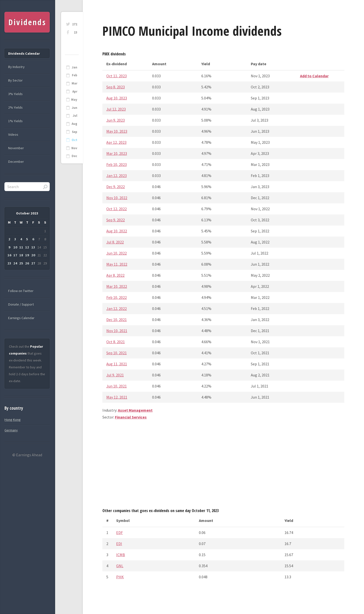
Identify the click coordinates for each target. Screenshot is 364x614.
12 (27, 247)
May (74, 100)
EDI (119, 544)
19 (27, 255)
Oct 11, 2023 (117, 76)
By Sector (15, 80)
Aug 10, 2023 (117, 98)
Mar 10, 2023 (117, 153)
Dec (74, 156)
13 (33, 247)
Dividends (27, 22)
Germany (11, 430)
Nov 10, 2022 (117, 198)
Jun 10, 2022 (117, 253)
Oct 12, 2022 (117, 209)
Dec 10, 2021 (117, 320)
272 (75, 24)
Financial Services (131, 417)
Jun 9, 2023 (116, 120)
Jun (74, 108)
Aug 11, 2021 (117, 364)
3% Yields (15, 94)
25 (21, 263)
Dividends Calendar (24, 53)
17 (15, 255)
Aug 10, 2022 (117, 231)
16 (9, 255)
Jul (75, 116)
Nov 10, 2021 (117, 331)
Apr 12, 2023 (116, 142)
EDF (119, 533)
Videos (13, 134)
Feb (75, 75)
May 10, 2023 (117, 131)
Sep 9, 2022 (116, 220)
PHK (120, 577)
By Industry (16, 67)
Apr (75, 91)
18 (21, 255)
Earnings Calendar (21, 318)
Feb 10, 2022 (117, 297)
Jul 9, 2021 (115, 375)
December (16, 162)
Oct (74, 140)
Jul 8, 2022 (115, 242)
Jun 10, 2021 (117, 386)
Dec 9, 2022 (116, 187)
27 (33, 263)
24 (15, 263)
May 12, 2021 (117, 397)
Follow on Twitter (21, 291)
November (16, 148)
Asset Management (135, 410)
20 (33, 255)
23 (76, 32)
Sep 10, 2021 (117, 353)
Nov (74, 148)
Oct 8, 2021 (116, 342)
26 (27, 263)
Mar (74, 83)
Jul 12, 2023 (116, 109)
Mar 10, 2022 (117, 286)
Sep (75, 132)
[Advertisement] (223, 466)
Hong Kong (13, 420)
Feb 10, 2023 (117, 164)
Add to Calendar (314, 76)
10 (15, 247)
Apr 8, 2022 (115, 275)
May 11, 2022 (117, 264)
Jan (74, 67)
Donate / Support (21, 304)
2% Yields (15, 107)
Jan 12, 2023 (117, 176)
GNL (120, 566)
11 (21, 247)
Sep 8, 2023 (116, 87)
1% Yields (15, 121)
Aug (74, 124)
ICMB (121, 555)
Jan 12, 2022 (117, 308)
